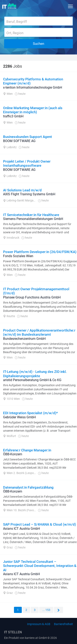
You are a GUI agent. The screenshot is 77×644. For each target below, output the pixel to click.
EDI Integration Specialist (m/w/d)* (30, 413)
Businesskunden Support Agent (28, 137)
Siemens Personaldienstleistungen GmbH (33, 219)
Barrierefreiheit (63, 624)
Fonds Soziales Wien (18, 256)
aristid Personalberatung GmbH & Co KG (32, 380)
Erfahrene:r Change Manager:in (27, 450)
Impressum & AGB (39, 624)
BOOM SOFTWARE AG (19, 141)
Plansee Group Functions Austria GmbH (32, 297)
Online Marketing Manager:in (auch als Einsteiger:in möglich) (33, 110)
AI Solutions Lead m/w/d (22, 190)
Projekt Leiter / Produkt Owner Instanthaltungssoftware (27, 163)
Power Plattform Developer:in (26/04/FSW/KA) (40, 252)
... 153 (46, 610)
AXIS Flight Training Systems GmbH (29, 194)
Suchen (38, 44)
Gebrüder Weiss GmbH (19, 417)
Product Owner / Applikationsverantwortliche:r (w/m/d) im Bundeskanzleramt (39, 332)
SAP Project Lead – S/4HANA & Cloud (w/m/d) (40, 524)
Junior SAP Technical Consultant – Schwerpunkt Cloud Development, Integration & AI (40, 566)
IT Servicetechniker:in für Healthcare (31, 215)
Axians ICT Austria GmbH (21, 529)
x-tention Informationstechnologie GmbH (33, 87)
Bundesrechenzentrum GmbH (24, 339)
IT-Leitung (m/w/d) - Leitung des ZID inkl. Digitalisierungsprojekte (35, 374)
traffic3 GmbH (13, 116)
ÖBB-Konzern (13, 454)
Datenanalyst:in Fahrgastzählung (28, 487)
